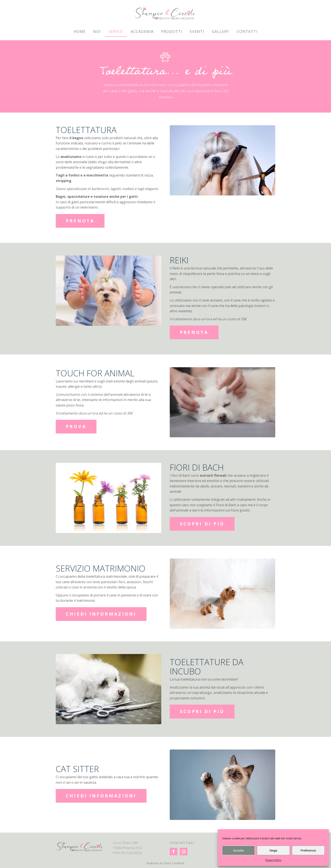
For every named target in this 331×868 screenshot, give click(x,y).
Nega (273, 850)
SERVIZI (116, 31)
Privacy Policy (273, 860)
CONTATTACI (182, 843)
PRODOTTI (172, 31)
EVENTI (197, 31)
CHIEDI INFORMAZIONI (101, 614)
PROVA (76, 427)
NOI (97, 31)
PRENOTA (80, 221)
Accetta (239, 850)
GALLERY (220, 31)
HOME (79, 31)
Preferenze (308, 850)
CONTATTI (247, 31)
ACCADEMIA (142, 31)
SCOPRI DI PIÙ (202, 524)
